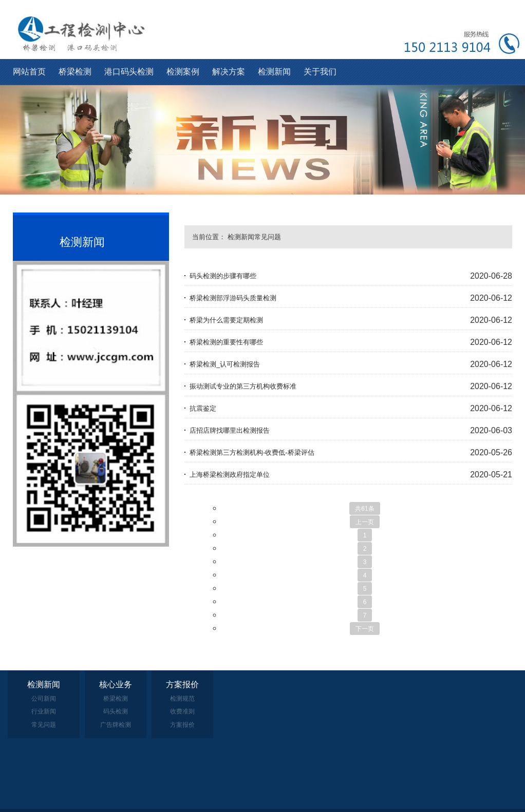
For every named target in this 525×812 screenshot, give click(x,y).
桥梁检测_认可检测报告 (225, 364)
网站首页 (29, 72)
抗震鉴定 (203, 408)
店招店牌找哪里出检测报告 (230, 430)
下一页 (365, 629)
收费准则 (182, 711)
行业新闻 (44, 711)
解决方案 (229, 72)
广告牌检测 (116, 725)
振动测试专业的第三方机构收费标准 (243, 386)
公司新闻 (44, 699)
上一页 (365, 522)
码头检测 (116, 711)
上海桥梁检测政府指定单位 (230, 475)
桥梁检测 (75, 72)
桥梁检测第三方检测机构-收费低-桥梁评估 (252, 452)
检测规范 (182, 699)
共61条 (364, 509)
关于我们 (320, 72)
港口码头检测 (129, 72)
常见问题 (268, 237)
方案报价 (182, 725)
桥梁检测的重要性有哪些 (226, 342)
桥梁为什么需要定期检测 (226, 320)
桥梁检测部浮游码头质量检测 (233, 298)
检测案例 (183, 72)
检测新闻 (274, 72)
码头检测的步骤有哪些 (223, 276)
